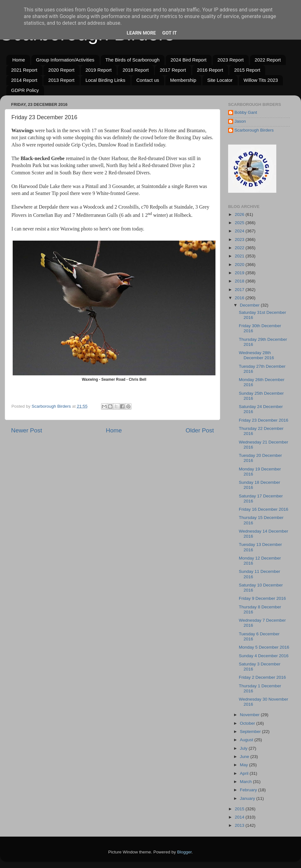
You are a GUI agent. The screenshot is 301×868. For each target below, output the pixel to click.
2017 (240, 290)
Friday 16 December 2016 (264, 509)
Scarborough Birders (254, 130)
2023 (240, 240)
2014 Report (24, 80)
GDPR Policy (25, 90)
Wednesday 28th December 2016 (256, 355)
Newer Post (27, 430)
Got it (170, 33)
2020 (240, 265)
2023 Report (231, 60)
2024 (240, 231)
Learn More (141, 33)
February (249, 790)
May (244, 765)
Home (19, 60)
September (251, 732)
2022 (240, 248)
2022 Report (268, 60)
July (244, 748)
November (250, 715)
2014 (240, 817)
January (248, 798)
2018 (240, 281)
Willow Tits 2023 (261, 80)
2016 (240, 298)
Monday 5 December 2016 (264, 647)
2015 (240, 809)
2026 (240, 214)
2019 (240, 273)
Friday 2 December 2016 (263, 677)
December (250, 305)
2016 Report (210, 70)
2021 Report (24, 70)
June (245, 757)
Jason (240, 121)
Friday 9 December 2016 (263, 598)
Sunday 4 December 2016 (264, 656)
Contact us (148, 80)
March (246, 782)
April (245, 773)
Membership (183, 80)
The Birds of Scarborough (133, 60)
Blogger (184, 852)
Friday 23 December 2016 (264, 420)
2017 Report (173, 70)
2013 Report (61, 80)
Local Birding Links (106, 80)
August (247, 740)
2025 (240, 223)
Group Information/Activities (65, 60)
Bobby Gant (246, 112)
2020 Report (61, 70)
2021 (240, 256)
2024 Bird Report (188, 60)
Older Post (200, 430)
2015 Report (247, 70)
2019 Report (99, 70)
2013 (240, 825)
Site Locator (220, 80)
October (248, 723)
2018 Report (136, 70)
